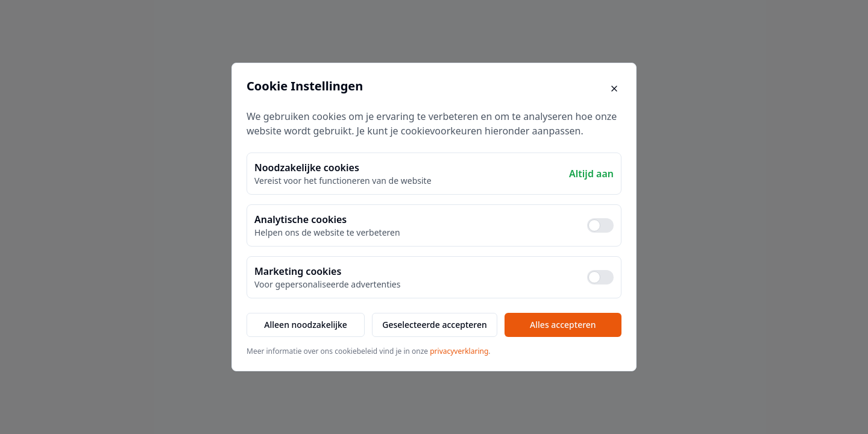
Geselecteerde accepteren (435, 325)
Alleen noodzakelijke (306, 325)
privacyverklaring (459, 351)
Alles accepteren (563, 325)
